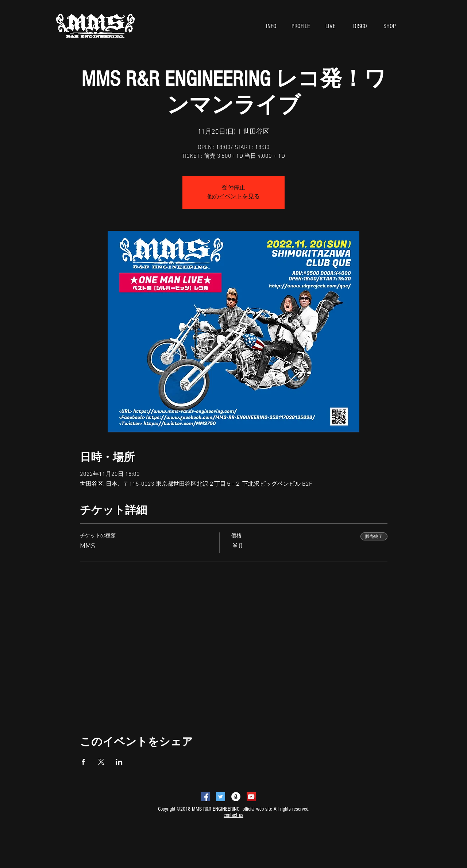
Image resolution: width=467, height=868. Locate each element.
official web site (257, 809)
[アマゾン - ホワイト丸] (236, 797)
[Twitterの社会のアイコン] (221, 797)
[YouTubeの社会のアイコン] (251, 797)
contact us (233, 815)
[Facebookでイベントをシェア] (83, 762)
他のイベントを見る (233, 197)
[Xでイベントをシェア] (101, 762)
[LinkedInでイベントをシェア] (119, 762)
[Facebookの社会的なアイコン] (205, 797)
